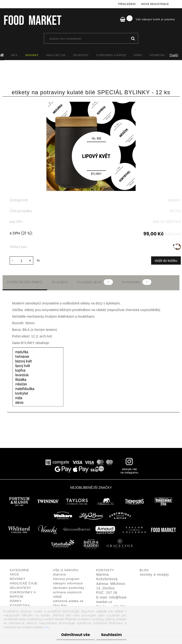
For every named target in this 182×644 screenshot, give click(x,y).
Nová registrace (155, 4)
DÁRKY (138, 55)
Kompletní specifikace (25, 281)
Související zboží (95, 281)
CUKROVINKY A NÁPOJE (111, 55)
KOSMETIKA (157, 55)
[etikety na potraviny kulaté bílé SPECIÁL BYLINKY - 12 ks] (91, 104)
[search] (133, 39)
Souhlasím (110, 635)
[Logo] (32, 20)
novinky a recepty (154, 574)
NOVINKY (32, 55)
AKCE (14, 55)
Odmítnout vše (72, 635)
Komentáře (137, 281)
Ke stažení (60, 281)
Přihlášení (127, 4)
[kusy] (21, 260)
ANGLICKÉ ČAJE (56, 55)
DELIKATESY (81, 55)
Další (174, 55)
